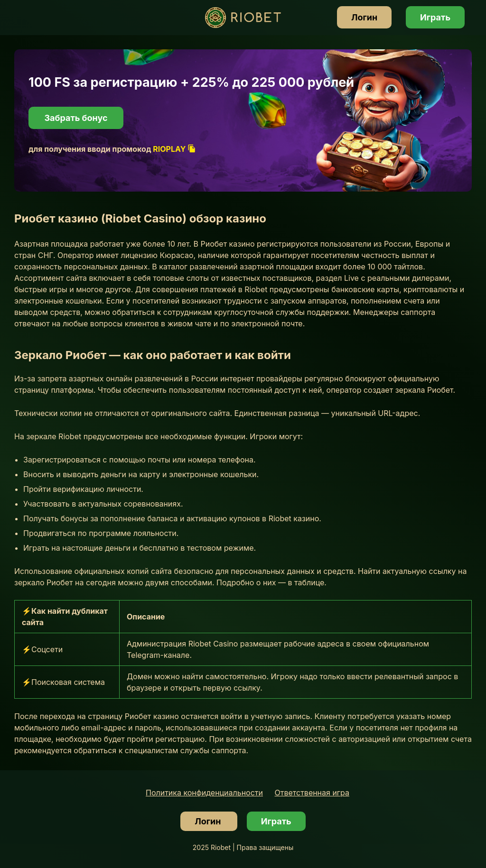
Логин (364, 17)
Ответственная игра (312, 793)
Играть (435, 17)
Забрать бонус (76, 118)
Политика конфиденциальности (204, 793)
